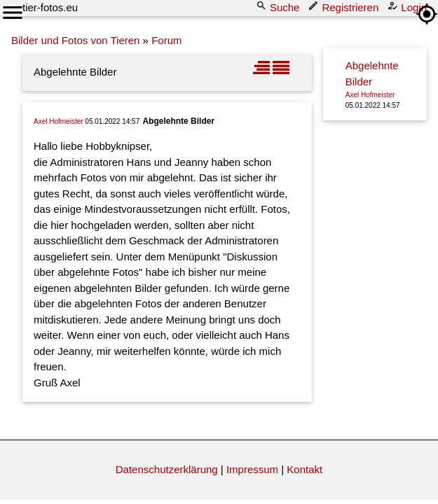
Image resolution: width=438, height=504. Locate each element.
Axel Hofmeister (59, 121)
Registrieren (344, 7)
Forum (166, 40)
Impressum (252, 469)
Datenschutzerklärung (167, 469)
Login (408, 7)
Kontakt (304, 469)
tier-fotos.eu (50, 7)
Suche (279, 7)
